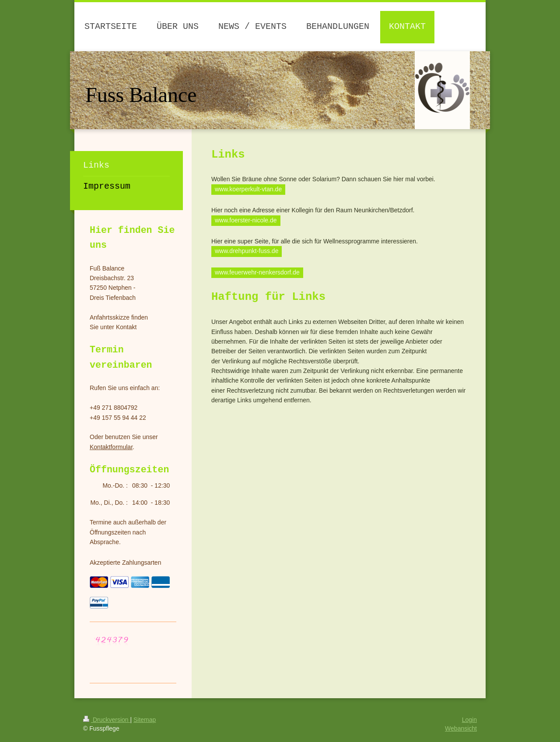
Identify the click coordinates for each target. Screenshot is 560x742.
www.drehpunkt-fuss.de (247, 251)
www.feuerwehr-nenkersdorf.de (257, 272)
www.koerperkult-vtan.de (248, 189)
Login (469, 720)
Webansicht (461, 728)
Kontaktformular (111, 447)
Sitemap (145, 720)
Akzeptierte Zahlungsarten (125, 563)
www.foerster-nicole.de (246, 220)
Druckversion (107, 720)
